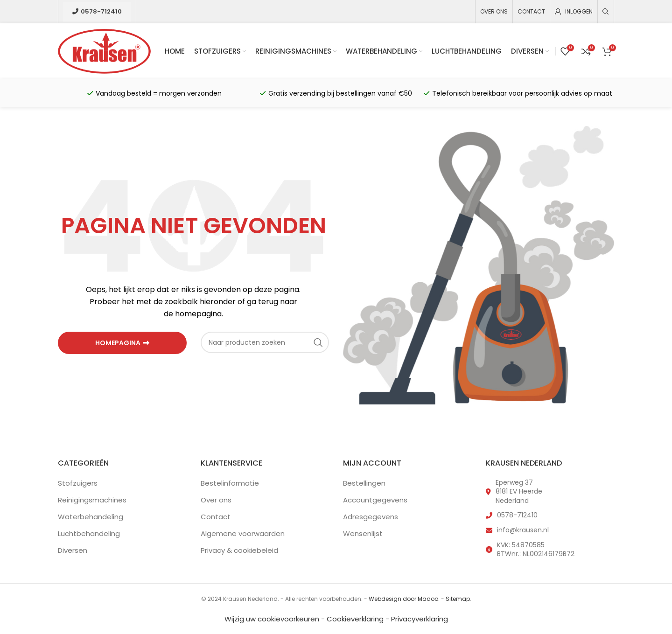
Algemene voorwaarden (243, 533)
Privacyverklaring (420, 619)
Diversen (73, 550)
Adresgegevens (371, 517)
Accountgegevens (375, 500)
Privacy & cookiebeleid (239, 550)
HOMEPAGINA (122, 343)
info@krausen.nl (523, 530)
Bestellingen (364, 483)
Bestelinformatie (230, 483)
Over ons (216, 500)
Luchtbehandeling (89, 533)
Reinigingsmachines (92, 500)
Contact (216, 517)
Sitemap (458, 599)
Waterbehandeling (91, 517)
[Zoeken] (606, 12)
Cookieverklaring (355, 619)
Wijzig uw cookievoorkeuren (272, 619)
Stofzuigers (78, 483)
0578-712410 (97, 11)
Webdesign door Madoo (403, 599)
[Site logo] (104, 51)
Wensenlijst (363, 533)
